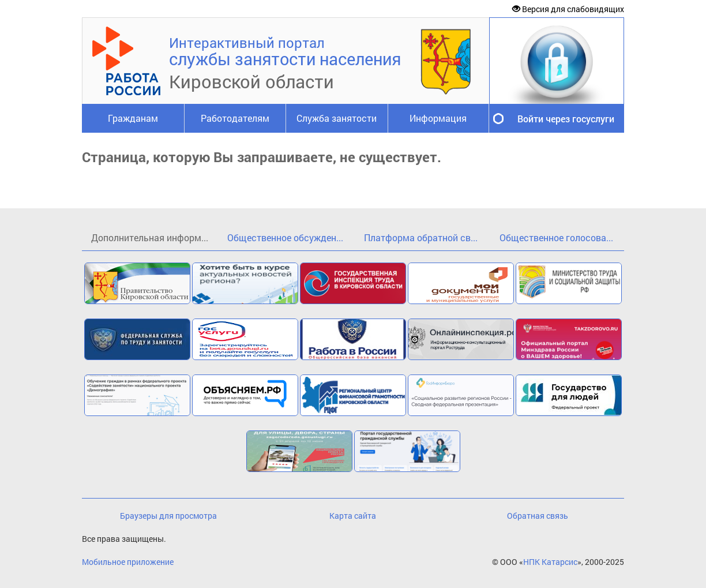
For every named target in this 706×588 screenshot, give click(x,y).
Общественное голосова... (556, 237)
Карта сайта (353, 516)
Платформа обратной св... (421, 237)
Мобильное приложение (128, 562)
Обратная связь (538, 516)
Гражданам (133, 118)
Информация (438, 118)
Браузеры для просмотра (168, 516)
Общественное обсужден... (285, 237)
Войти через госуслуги (566, 119)
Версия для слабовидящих (568, 9)
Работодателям (235, 118)
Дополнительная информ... (150, 237)
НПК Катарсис (550, 562)
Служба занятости (337, 118)
